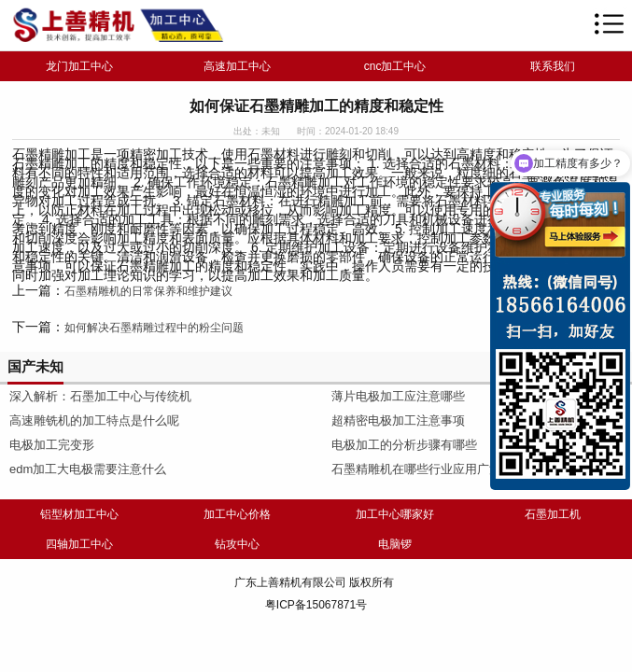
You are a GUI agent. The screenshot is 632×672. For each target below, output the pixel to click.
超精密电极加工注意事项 (398, 420)
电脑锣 (395, 544)
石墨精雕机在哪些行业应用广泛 (416, 469)
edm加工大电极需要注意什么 (88, 469)
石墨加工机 (553, 514)
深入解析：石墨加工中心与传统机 (100, 396)
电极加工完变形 (52, 445)
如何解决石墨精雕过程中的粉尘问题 (154, 328)
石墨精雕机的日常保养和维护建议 (148, 291)
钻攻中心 (237, 544)
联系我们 (553, 66)
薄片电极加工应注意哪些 (398, 396)
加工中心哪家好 (395, 514)
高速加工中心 (237, 66)
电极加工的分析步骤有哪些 (404, 445)
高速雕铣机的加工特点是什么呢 (94, 420)
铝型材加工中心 (79, 514)
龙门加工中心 (79, 66)
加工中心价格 (237, 514)
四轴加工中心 (79, 544)
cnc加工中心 (395, 66)
